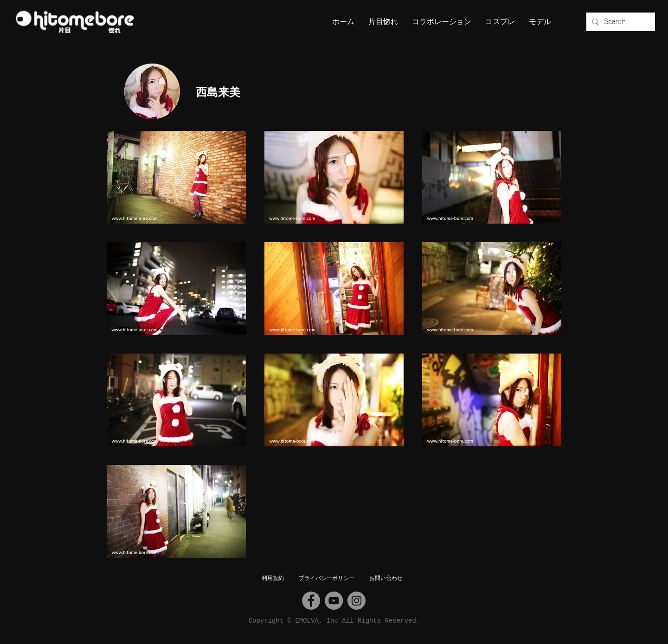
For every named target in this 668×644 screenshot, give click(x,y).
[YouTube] (334, 601)
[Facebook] (311, 601)
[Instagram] (356, 601)
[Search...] (620, 22)
